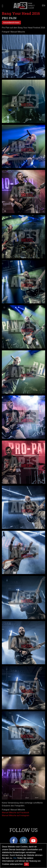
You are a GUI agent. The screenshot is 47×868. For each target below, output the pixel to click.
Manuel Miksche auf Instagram (16, 815)
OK (26, 864)
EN (44, 6)
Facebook (14, 841)
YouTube (33, 841)
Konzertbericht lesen (11, 23)
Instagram (24, 841)
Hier (15, 858)
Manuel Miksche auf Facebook (15, 813)
